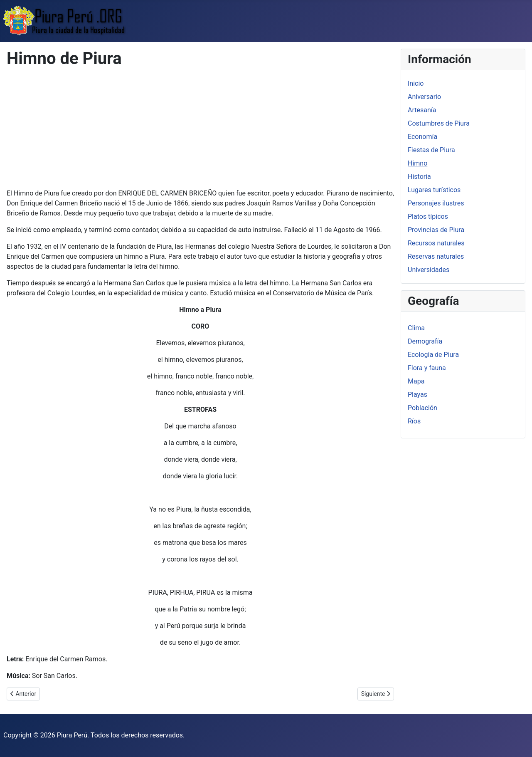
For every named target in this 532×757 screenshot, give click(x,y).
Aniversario (424, 97)
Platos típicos (428, 216)
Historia (419, 177)
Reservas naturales (436, 256)
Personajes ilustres (436, 203)
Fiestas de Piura (431, 150)
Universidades (429, 270)
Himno (417, 163)
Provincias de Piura (436, 230)
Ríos (414, 421)
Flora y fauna (427, 368)
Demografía (425, 341)
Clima (416, 328)
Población (422, 408)
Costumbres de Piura (439, 123)
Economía (422, 137)
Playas (417, 395)
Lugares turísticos (434, 190)
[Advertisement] (200, 130)
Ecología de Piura (433, 355)
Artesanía (422, 110)
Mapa (416, 381)
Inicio (416, 83)
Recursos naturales (436, 243)
